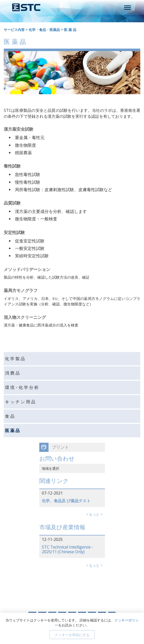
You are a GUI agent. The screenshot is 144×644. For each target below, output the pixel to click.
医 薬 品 (70, 30)
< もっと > (94, 514)
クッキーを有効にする (72, 635)
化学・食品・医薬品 (44, 30)
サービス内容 (14, 30)
